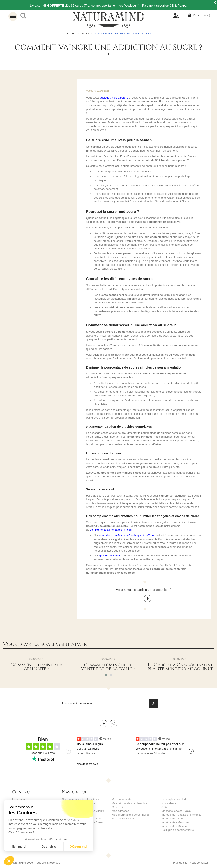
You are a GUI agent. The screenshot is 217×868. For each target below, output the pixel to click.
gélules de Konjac (110, 556)
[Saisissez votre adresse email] (109, 703)
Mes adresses (120, 811)
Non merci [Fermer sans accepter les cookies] (19, 847)
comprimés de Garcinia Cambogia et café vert (127, 535)
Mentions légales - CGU (176, 811)
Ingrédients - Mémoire (175, 822)
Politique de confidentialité (177, 830)
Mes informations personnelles (130, 815)
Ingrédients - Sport (173, 819)
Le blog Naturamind (173, 799)
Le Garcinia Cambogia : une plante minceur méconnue (180, 667)
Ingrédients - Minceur (174, 826)
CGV (164, 807)
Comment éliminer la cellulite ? (36, 667)
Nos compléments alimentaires (81, 799)
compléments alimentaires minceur (111, 530)
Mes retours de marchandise (129, 803)
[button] (9, 861)
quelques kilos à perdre (114, 98)
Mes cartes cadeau (123, 819)
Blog (86, 33)
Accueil (71, 33)
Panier (200, 16)
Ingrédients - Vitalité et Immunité (181, 815)
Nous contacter (199, 859)
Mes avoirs (118, 807)
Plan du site (180, 859)
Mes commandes (122, 799)
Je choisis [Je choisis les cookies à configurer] (49, 847)
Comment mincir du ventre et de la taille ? (108, 667)
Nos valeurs (169, 803)
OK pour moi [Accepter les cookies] (79, 847)
